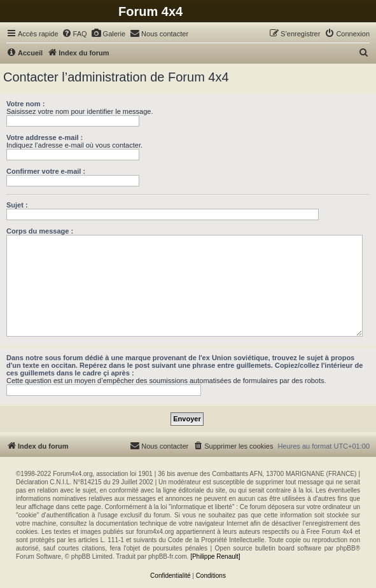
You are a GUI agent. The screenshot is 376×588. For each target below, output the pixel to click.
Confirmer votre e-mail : (46, 171)
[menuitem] (74, 34)
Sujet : (17, 205)
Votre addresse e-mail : (45, 137)
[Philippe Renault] (215, 556)
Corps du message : (40, 231)
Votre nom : (25, 104)
